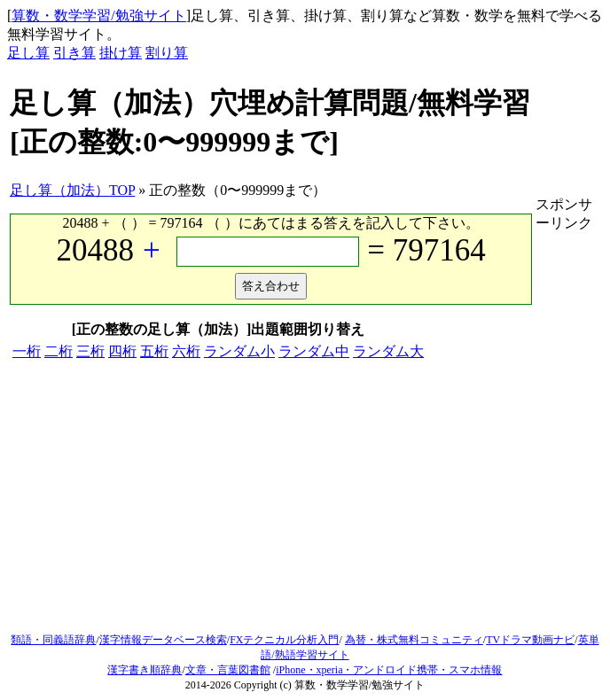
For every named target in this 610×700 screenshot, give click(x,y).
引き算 (74, 53)
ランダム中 (314, 351)
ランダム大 (388, 351)
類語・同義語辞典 (53, 640)
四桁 (122, 351)
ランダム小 (239, 351)
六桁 (186, 351)
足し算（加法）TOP (72, 190)
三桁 (90, 351)
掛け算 (121, 53)
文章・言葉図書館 (228, 670)
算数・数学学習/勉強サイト (98, 16)
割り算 (167, 53)
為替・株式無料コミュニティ (414, 640)
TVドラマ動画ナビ (530, 640)
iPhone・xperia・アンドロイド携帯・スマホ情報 (389, 670)
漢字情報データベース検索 (163, 640)
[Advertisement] (305, 500)
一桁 (27, 351)
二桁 (59, 351)
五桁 (154, 351)
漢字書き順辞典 (145, 670)
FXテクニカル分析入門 (284, 640)
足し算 (28, 53)
